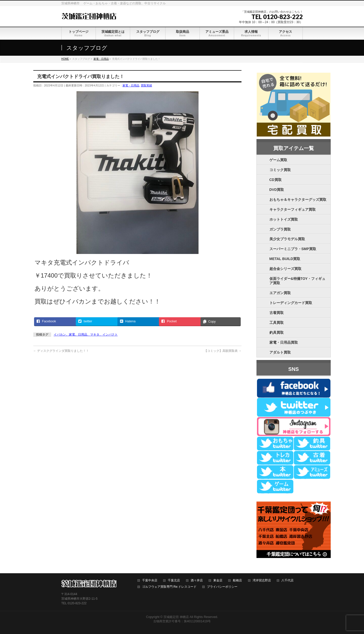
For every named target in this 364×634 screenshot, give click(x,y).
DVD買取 (277, 190)
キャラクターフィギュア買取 (293, 209)
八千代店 (287, 580)
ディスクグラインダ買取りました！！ (61, 351)
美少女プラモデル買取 (287, 239)
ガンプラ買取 (280, 229)
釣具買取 (277, 333)
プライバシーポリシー (222, 587)
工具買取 (277, 323)
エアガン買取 (280, 293)
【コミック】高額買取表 (223, 351)
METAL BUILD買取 (285, 259)
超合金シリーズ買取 (285, 269)
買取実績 (146, 85)
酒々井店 (197, 580)
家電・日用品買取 (284, 342)
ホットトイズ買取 (284, 219)
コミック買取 (280, 170)
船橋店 (237, 580)
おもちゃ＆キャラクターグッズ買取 (298, 200)
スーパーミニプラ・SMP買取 (293, 249)
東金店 (218, 580)
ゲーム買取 (278, 160)
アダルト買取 (280, 352)
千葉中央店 (150, 580)
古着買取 (277, 313)
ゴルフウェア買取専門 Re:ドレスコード (169, 587)
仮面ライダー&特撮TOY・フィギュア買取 (298, 281)
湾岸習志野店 (262, 580)
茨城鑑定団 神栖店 (176, 617)
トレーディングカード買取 (291, 303)
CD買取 (276, 180)
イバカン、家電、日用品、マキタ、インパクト (86, 335)
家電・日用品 (131, 85)
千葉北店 (174, 580)
